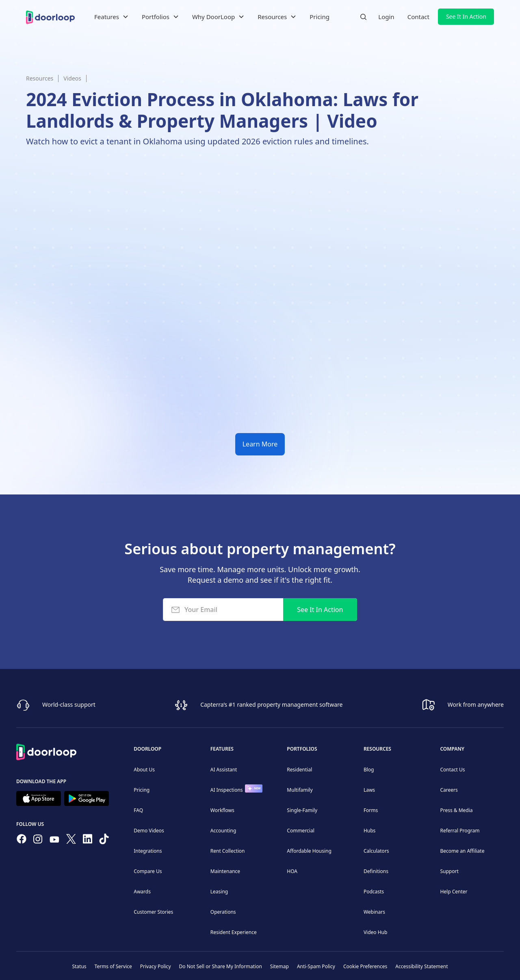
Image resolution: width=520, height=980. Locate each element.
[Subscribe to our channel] (54, 841)
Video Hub (376, 932)
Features (222, 749)
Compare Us (148, 871)
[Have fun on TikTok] (104, 841)
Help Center (454, 892)
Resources (40, 78)
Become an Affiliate (462, 851)
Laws (369, 790)
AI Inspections (227, 790)
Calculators (376, 851)
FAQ (138, 810)
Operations (223, 912)
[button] (112, 17)
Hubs (369, 831)
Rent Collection (228, 851)
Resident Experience (234, 932)
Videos (72, 78)
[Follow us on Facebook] (22, 841)
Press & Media (456, 810)
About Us (144, 770)
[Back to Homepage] (46, 751)
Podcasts (374, 892)
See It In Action (466, 16)
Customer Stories (153, 912)
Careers (449, 790)
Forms (371, 810)
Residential (299, 770)
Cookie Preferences (365, 966)
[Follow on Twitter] (71, 841)
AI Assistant (224, 770)
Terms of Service (113, 966)
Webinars (374, 912)
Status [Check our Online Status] (79, 966)
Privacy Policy (156, 966)
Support (449, 871)
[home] (50, 16)
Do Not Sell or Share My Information (221, 966)
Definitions (376, 871)
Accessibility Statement (421, 966)
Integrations (148, 851)
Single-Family (302, 810)
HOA (292, 871)
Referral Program (460, 831)
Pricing (320, 17)
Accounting (223, 831)
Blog (369, 770)
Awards (142, 892)
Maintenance (225, 871)
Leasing (219, 892)
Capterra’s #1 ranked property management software (271, 705)
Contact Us (452, 770)
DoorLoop (147, 749)
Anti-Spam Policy (316, 966)
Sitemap (279, 966)
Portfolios (302, 749)
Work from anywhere (476, 705)
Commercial (300, 831)
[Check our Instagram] (38, 841)
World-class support (69, 705)
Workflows (222, 810)
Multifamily (300, 790)
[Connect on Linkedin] (88, 841)
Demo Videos (149, 831)
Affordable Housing (309, 851)
